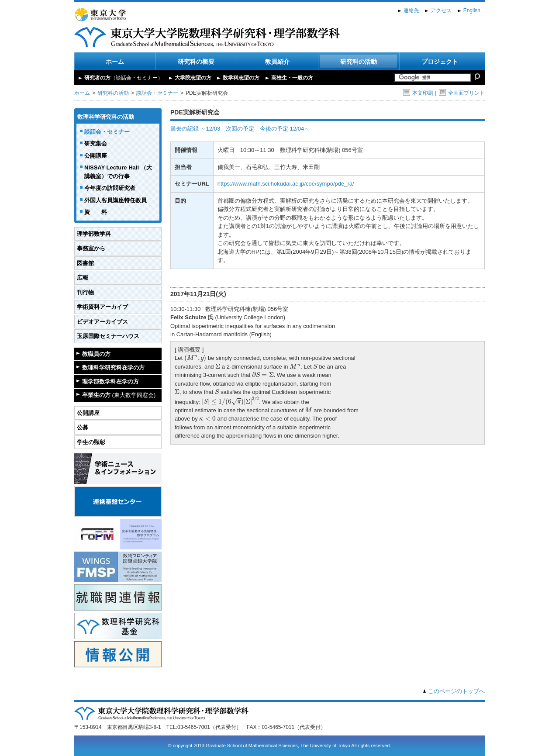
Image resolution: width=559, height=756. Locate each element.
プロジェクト (440, 62)
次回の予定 (240, 129)
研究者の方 (124, 78)
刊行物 (85, 292)
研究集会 (96, 143)
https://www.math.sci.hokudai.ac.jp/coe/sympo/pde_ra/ (286, 184)
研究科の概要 (196, 62)
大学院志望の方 (193, 78)
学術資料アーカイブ (102, 307)
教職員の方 (96, 354)
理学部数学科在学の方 (110, 381)
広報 (83, 278)
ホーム (115, 62)
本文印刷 (418, 93)
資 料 (96, 212)
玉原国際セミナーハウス (108, 336)
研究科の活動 (359, 62)
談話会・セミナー (157, 93)
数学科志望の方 (241, 78)
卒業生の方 (119, 395)
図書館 (85, 263)
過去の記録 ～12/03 (195, 129)
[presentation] (195, 358)
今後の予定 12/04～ (285, 129)
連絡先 (411, 10)
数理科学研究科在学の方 (113, 368)
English (472, 10)
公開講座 (96, 156)
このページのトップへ (456, 691)
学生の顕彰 (91, 442)
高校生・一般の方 (292, 78)
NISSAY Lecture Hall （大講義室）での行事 (118, 172)
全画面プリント (462, 93)
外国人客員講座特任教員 (116, 200)
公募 (83, 427)
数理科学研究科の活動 (106, 117)
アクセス (441, 10)
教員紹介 (277, 62)
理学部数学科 (94, 234)
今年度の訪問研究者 (110, 188)
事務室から (91, 248)
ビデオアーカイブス (102, 322)
